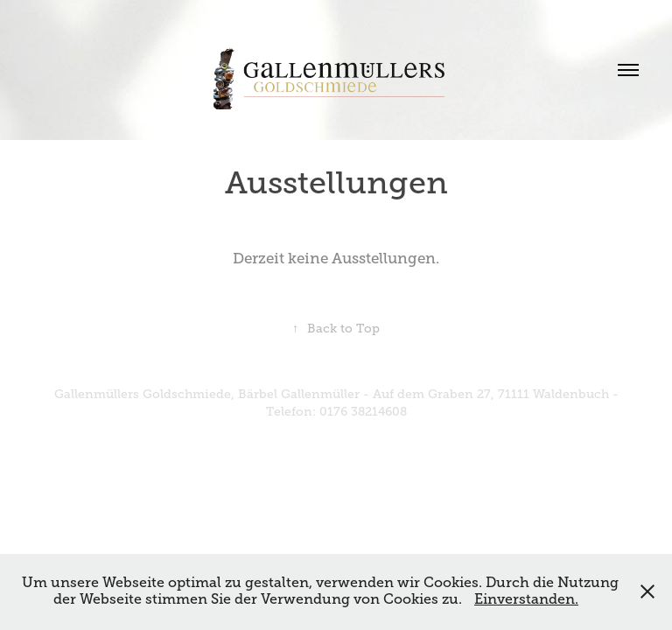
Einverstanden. (526, 599)
